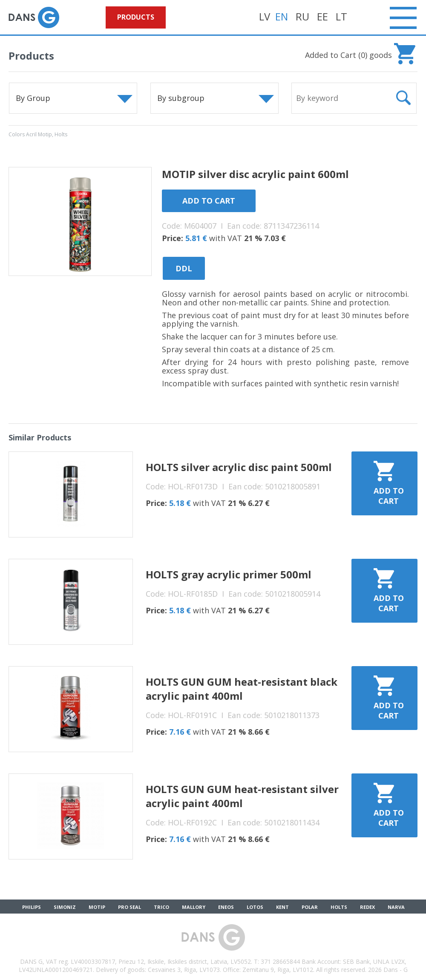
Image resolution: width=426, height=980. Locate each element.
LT (341, 16)
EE (322, 16)
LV (265, 16)
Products (136, 17)
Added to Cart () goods (348, 55)
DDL (184, 268)
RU (302, 16)
